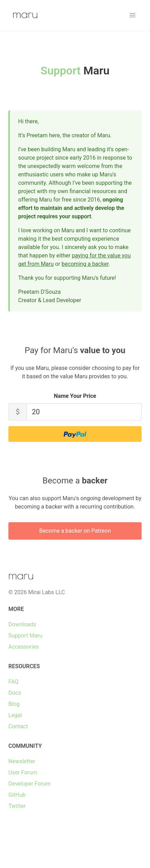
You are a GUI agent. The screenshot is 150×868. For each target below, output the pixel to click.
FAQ (13, 682)
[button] (133, 15)
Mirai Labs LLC (46, 592)
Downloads (22, 624)
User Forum (23, 772)
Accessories (24, 647)
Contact (18, 726)
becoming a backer (85, 264)
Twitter (17, 806)
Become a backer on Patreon (75, 531)
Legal (15, 715)
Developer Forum (30, 784)
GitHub (17, 795)
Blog (14, 704)
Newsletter (22, 761)
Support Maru (25, 636)
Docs (15, 693)
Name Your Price (75, 396)
